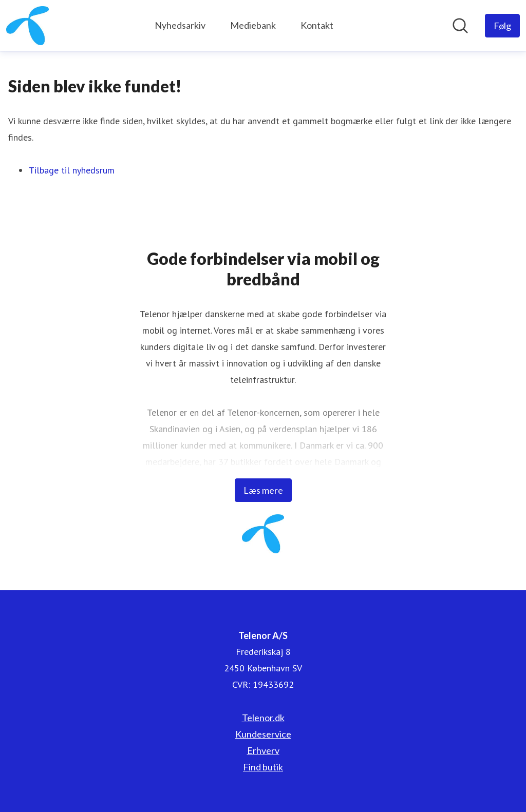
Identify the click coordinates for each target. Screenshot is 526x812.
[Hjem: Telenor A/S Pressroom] (27, 26)
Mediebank (253, 25)
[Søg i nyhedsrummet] (460, 26)
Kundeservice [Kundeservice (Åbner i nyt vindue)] (263, 734)
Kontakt (317, 25)
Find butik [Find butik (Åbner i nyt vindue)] (263, 767)
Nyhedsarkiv (180, 25)
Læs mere (263, 490)
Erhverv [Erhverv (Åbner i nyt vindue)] (263, 750)
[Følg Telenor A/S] (502, 26)
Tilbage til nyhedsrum (72, 170)
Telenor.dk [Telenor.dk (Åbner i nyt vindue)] (263, 718)
